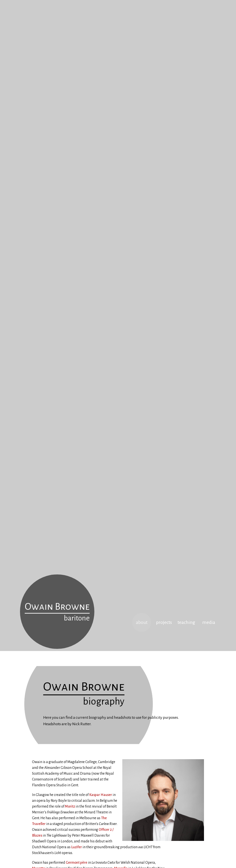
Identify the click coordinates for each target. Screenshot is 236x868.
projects (164, 622)
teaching (186, 622)
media (209, 622)
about (142, 622)
